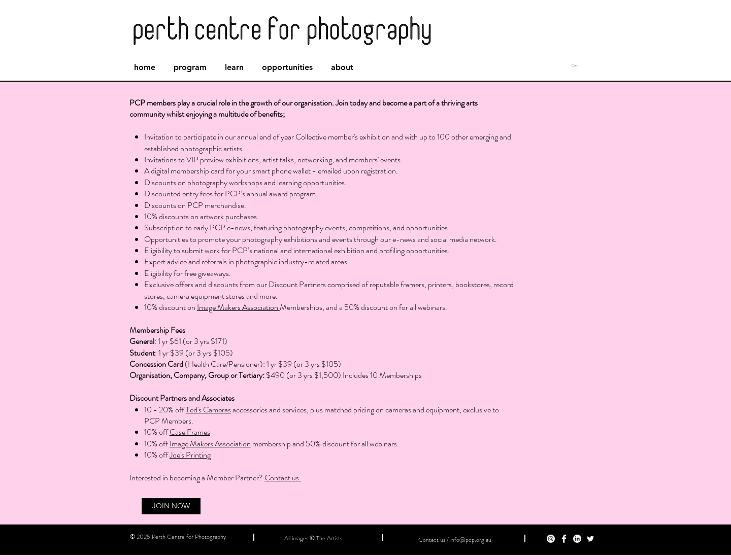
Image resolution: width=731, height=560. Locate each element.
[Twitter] (590, 539)
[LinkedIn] (577, 539)
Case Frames (190, 432)
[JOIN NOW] (171, 506)
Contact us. (283, 478)
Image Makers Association (238, 307)
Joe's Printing (190, 455)
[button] (591, 65)
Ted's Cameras (208, 410)
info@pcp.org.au (471, 540)
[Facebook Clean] (564, 539)
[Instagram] (551, 539)
